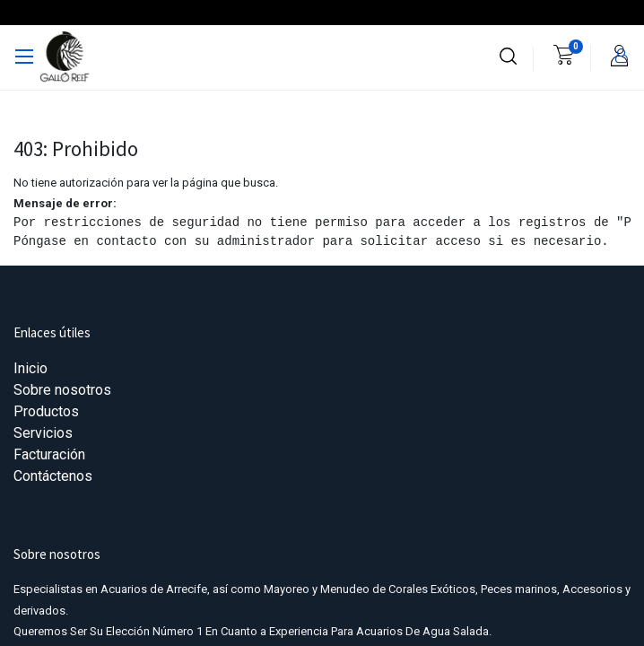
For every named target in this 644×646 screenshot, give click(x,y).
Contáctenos (53, 476)
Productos (46, 411)
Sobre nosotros (62, 390)
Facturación (49, 454)
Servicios (43, 433)
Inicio (30, 368)
